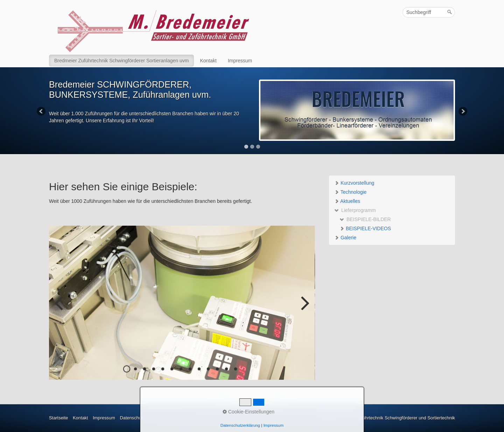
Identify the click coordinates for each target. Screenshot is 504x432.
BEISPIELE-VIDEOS (365, 228)
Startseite (58, 418)
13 (236, 369)
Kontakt (208, 61)
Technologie (350, 192)
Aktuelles (347, 201)
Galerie (345, 238)
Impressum (240, 61)
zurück (59, 308)
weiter (304, 308)
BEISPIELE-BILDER (365, 219)
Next (462, 112)
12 (226, 369)
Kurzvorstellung (354, 183)
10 (208, 369)
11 (217, 369)
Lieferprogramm (355, 210)
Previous (42, 112)
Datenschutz (132, 418)
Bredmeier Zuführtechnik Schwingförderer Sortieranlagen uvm (121, 61)
